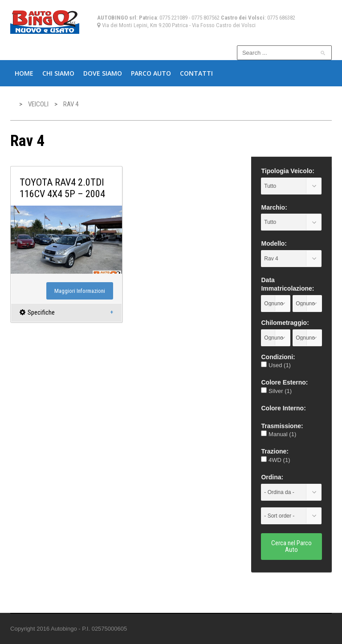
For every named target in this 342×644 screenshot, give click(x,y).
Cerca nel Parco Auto (291, 546)
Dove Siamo (103, 73)
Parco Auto (151, 73)
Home (24, 73)
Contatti (196, 73)
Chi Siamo (58, 73)
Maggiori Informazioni (80, 291)
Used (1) (276, 365)
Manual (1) (279, 434)
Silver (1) (276, 391)
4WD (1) (275, 460)
